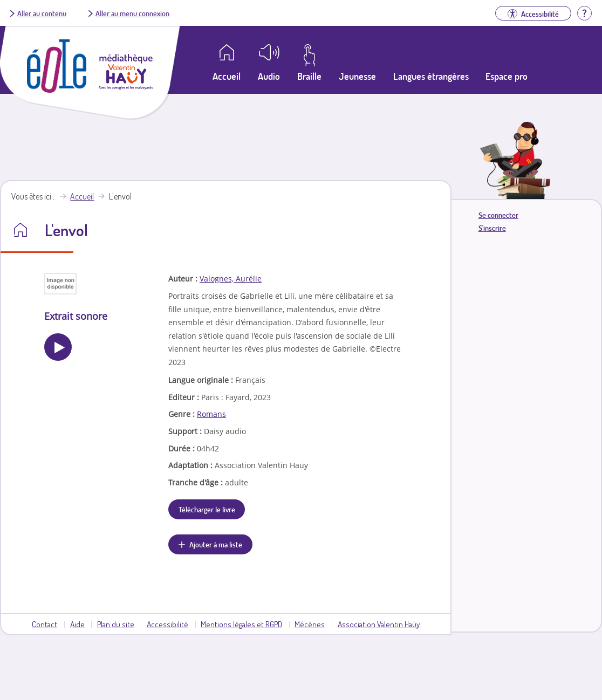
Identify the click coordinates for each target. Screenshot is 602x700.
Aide (77, 624)
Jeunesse (357, 76)
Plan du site (116, 624)
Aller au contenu (42, 13)
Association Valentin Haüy (379, 624)
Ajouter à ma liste (216, 544)
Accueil (82, 196)
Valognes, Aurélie (231, 279)
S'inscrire (492, 228)
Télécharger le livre (207, 509)
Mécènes (310, 624)
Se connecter (498, 215)
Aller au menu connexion (132, 13)
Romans (211, 414)
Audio (269, 76)
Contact (45, 624)
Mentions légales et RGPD (241, 624)
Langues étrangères (431, 76)
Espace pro (507, 76)
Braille (309, 76)
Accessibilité (167, 624)
